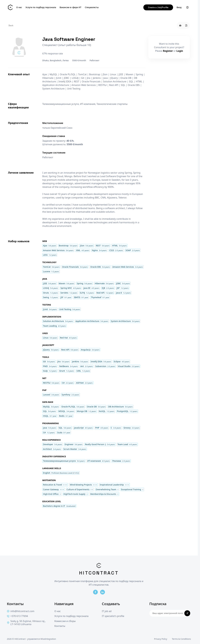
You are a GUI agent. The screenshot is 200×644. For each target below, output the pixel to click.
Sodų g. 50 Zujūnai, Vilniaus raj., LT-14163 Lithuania (26, 623)
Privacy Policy (161, 639)
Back (11, 25)
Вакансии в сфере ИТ (70, 7)
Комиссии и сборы (65, 621)
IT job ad (107, 611)
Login (180, 51)
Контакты (60, 626)
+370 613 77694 (17, 616)
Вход (179, 7)
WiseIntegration (48, 639)
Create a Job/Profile (158, 7)
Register (168, 51)
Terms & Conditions (181, 639)
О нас (19, 7)
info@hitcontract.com (21, 611)
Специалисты (92, 7)
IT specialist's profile (113, 616)
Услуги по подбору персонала (41, 7)
